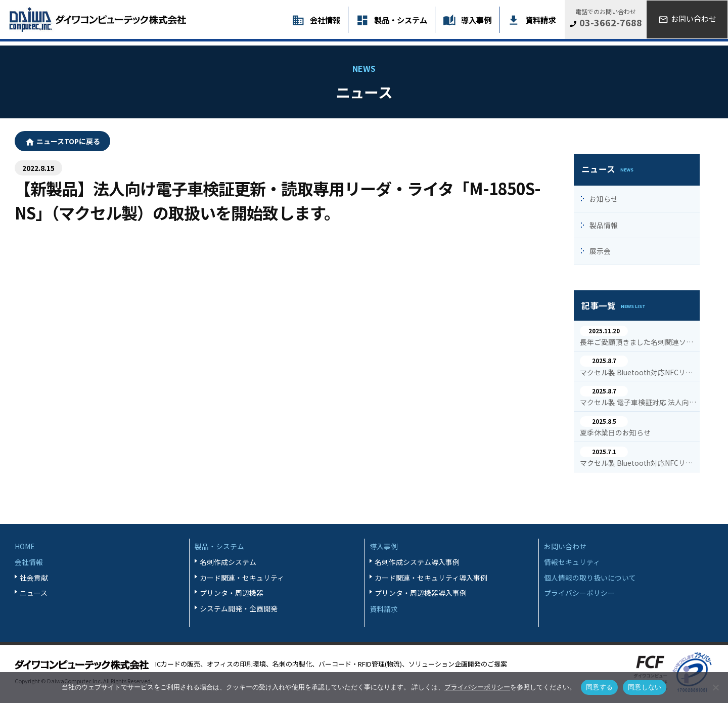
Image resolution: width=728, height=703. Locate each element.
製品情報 (604, 225)
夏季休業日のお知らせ (615, 433)
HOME (25, 546)
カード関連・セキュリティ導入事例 (431, 578)
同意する (599, 687)
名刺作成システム (228, 562)
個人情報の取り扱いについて (590, 578)
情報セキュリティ (572, 562)
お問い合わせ (565, 546)
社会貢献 (34, 578)
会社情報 (325, 20)
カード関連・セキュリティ (242, 578)
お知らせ (604, 199)
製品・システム (401, 20)
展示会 (600, 251)
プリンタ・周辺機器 (232, 593)
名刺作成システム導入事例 (417, 562)
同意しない (645, 687)
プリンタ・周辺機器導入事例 (421, 593)
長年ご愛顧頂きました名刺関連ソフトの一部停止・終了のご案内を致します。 (638, 342)
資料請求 (540, 20)
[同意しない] (715, 687)
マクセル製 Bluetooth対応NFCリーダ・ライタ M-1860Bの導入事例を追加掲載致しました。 (638, 373)
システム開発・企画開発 (239, 608)
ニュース (34, 593)
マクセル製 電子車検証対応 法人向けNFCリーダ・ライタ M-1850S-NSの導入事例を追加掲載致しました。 (638, 403)
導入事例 (476, 20)
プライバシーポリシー (579, 593)
